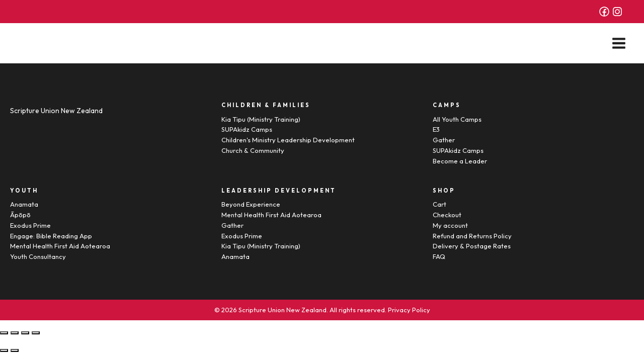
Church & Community (253, 150)
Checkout (447, 215)
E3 (436, 129)
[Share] (15, 333)
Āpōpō (20, 215)
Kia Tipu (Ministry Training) (261, 119)
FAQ (439, 256)
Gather (444, 140)
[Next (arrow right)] (15, 350)
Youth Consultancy (38, 256)
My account (450, 225)
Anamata (24, 204)
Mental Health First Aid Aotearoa (60, 246)
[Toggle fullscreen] (25, 333)
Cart (439, 204)
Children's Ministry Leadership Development (288, 140)
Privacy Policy (409, 310)
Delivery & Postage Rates (472, 246)
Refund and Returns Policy (472, 236)
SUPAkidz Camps (247, 129)
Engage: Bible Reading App (51, 236)
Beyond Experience (251, 204)
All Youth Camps (457, 119)
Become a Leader (460, 161)
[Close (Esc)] (4, 333)
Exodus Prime (30, 225)
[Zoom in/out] (36, 333)
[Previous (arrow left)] (4, 350)
